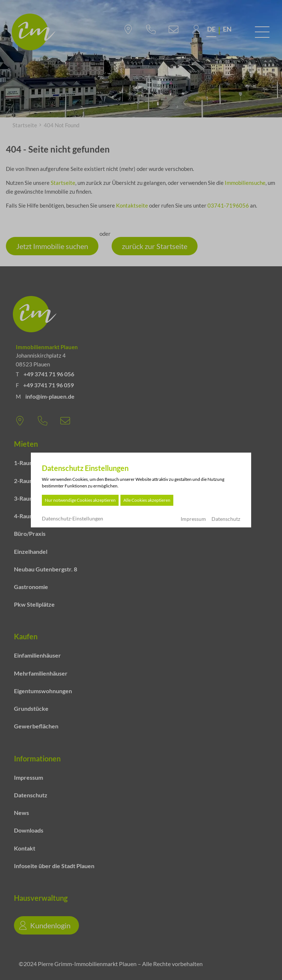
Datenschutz (226, 519)
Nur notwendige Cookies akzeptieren (80, 500)
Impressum (193, 519)
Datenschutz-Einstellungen (73, 519)
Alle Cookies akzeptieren (147, 500)
